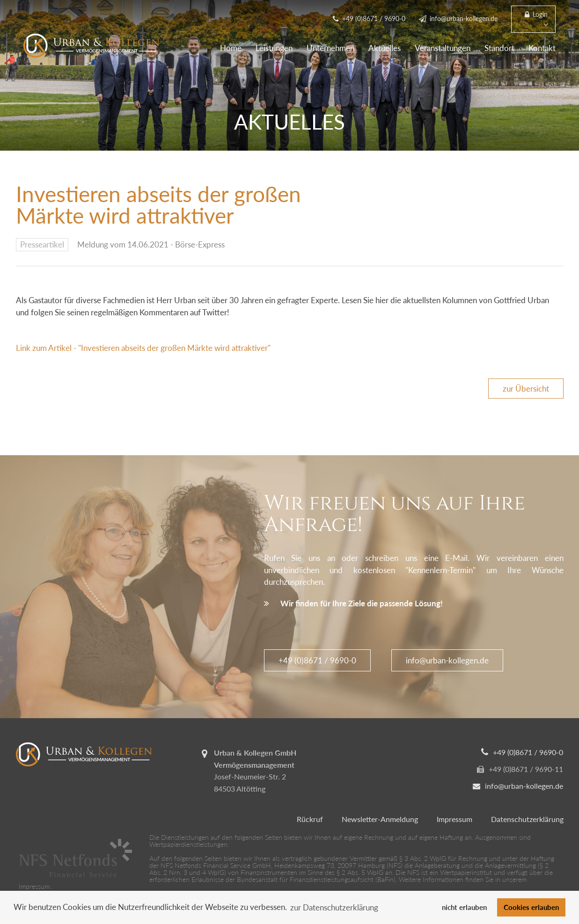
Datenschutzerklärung (527, 819)
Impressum (454, 819)
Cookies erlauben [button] (531, 907)
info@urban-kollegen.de (447, 660)
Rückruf (310, 819)
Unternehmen (330, 48)
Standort (499, 48)
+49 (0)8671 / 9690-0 (317, 660)
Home (231, 48)
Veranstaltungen (443, 48)
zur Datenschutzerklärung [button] (334, 907)
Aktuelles (385, 48)
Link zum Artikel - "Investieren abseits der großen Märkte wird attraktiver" (143, 348)
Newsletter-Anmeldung (380, 819)
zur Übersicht (526, 389)
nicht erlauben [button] (464, 907)
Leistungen (274, 48)
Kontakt (542, 48)
